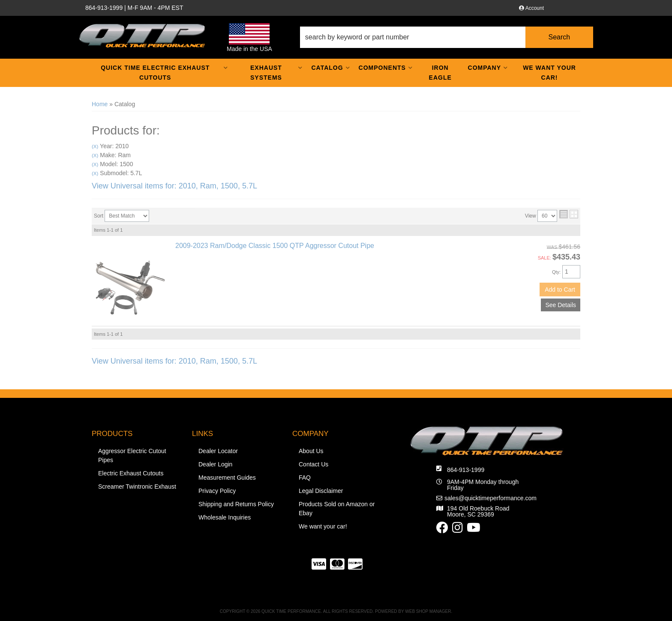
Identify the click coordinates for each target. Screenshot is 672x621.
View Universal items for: (174, 186)
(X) (95, 146)
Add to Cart (560, 290)
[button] (447, 37)
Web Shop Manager (428, 611)
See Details (561, 305)
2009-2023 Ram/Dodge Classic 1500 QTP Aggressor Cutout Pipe (275, 246)
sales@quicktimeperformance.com (490, 498)
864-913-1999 (466, 470)
